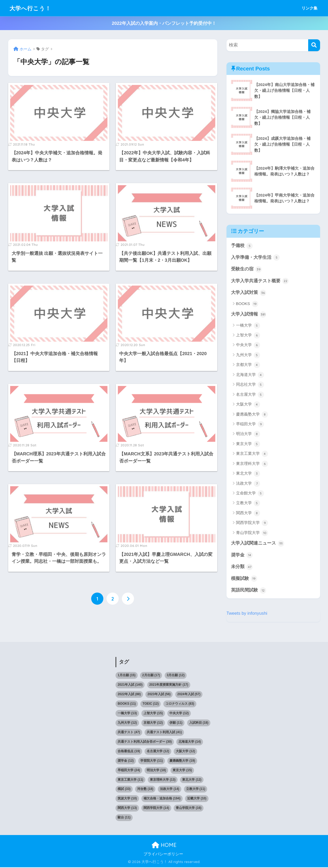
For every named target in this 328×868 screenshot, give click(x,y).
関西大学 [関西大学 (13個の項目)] (127, 809)
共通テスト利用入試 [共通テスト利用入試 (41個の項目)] (164, 733)
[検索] (314, 45)
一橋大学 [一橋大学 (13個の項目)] (127, 714)
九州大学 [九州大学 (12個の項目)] (127, 723)
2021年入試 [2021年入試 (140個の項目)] (130, 685)
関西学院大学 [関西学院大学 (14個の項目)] (156, 809)
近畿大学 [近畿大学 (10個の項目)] (197, 799)
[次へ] (128, 599)
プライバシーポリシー (163, 855)
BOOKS (247, 304)
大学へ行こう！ (32, 8)
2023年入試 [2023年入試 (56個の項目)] (159, 695)
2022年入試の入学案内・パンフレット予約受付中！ (164, 23)
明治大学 (248, 435)
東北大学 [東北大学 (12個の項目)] (192, 780)
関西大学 (248, 513)
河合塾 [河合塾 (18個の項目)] (145, 790)
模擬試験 (244, 579)
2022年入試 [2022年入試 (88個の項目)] (129, 695)
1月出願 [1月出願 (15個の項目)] (126, 676)
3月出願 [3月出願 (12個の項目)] (176, 676)
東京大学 (248, 444)
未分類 (242, 567)
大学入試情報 (249, 315)
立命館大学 (250, 494)
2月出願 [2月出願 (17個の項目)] (151, 676)
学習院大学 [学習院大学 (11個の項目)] (152, 761)
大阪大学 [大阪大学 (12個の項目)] (185, 752)
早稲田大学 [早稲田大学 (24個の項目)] (129, 771)
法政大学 (248, 484)
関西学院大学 (252, 523)
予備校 (242, 246)
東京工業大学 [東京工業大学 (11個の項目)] (130, 780)
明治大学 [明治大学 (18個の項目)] (156, 771)
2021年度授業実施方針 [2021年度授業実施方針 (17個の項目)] (169, 685)
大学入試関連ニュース (258, 544)
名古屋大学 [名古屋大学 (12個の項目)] (158, 752)
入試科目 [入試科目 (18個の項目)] (199, 723)
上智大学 (248, 336)
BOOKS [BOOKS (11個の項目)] (127, 704)
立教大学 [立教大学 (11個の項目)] (196, 790)
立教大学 (248, 504)
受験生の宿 (246, 269)
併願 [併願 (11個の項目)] (176, 723)
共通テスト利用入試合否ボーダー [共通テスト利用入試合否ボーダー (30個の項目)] (145, 742)
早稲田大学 (250, 425)
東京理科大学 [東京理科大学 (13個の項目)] (163, 780)
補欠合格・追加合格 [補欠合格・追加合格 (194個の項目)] (162, 799)
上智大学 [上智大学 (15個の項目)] (153, 714)
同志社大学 (250, 385)
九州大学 (248, 355)
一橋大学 (248, 326)
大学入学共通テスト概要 (260, 281)
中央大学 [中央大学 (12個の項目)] (179, 714)
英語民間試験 (249, 591)
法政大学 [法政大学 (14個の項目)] (170, 790)
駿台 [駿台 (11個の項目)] (124, 818)
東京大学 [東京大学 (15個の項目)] (182, 771)
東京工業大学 (252, 454)
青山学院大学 (252, 533)
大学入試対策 (249, 293)
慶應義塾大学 (252, 415)
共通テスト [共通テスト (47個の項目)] (129, 733)
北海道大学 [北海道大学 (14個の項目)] (190, 742)
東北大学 (248, 474)
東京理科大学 (252, 464)
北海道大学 (250, 375)
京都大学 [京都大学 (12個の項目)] (153, 723)
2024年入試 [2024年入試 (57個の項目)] (189, 695)
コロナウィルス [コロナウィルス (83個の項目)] (180, 704)
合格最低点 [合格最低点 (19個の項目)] (129, 752)
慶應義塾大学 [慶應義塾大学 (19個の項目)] (182, 761)
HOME (164, 845)
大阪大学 (248, 405)
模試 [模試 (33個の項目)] (124, 790)
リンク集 (309, 8)
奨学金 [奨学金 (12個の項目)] (126, 761)
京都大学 (248, 365)
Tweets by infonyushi (247, 614)
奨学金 (242, 556)
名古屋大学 (250, 395)
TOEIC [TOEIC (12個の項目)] (151, 704)
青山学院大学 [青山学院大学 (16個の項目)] (189, 809)
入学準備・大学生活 (255, 257)
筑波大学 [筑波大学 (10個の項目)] (127, 799)
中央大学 (248, 346)
